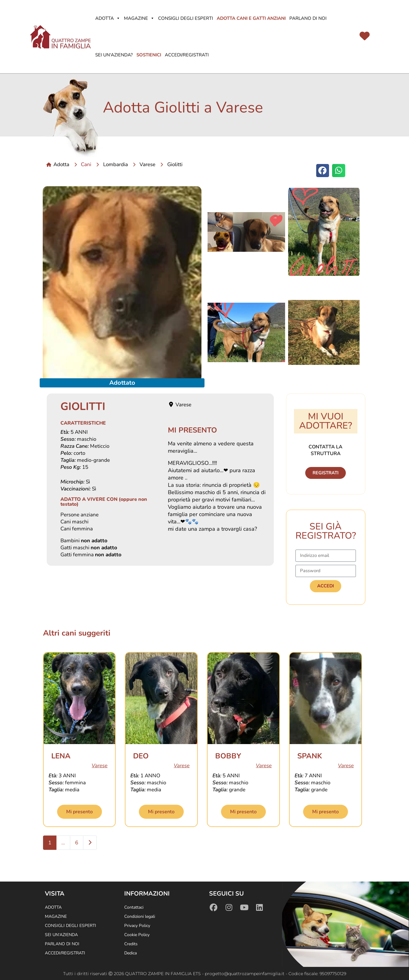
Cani (86, 164)
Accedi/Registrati (187, 55)
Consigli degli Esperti (186, 18)
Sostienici (149, 55)
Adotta (108, 18)
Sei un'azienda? (114, 55)
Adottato (122, 383)
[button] (323, 171)
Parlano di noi (308, 18)
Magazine (139, 18)
